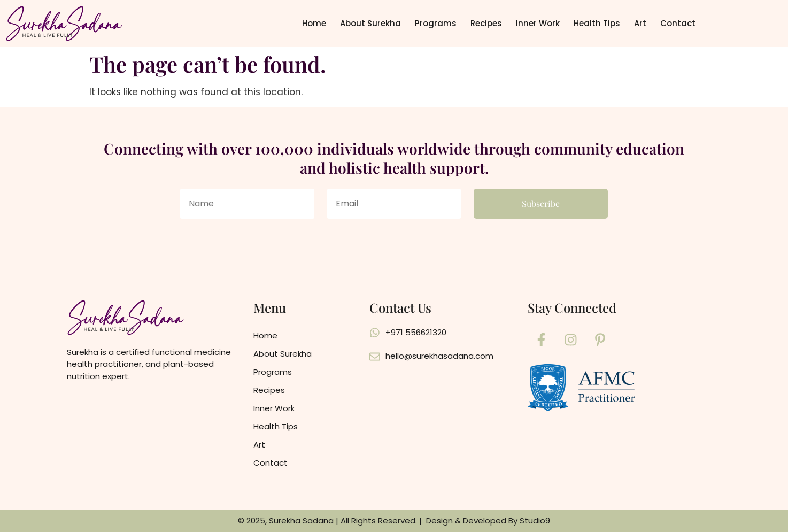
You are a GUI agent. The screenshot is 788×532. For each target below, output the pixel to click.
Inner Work (538, 23)
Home (314, 23)
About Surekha (370, 23)
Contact (678, 23)
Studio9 (535, 521)
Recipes (486, 23)
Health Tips (597, 23)
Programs (436, 23)
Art (640, 23)
